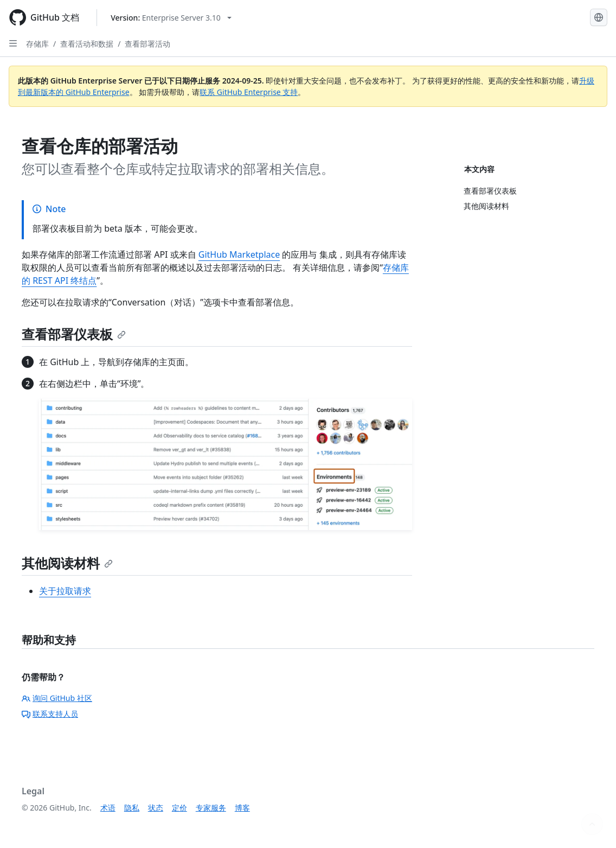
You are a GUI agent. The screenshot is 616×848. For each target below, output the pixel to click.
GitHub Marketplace (239, 254)
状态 (156, 808)
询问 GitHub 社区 (57, 698)
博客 (242, 808)
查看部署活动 (147, 44)
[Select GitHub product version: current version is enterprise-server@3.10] (171, 18)
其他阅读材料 (67, 563)
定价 (179, 808)
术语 (108, 808)
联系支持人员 (50, 714)
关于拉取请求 (65, 591)
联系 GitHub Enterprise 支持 (249, 92)
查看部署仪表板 (74, 334)
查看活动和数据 (87, 44)
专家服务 (211, 808)
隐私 (132, 808)
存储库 (37, 44)
